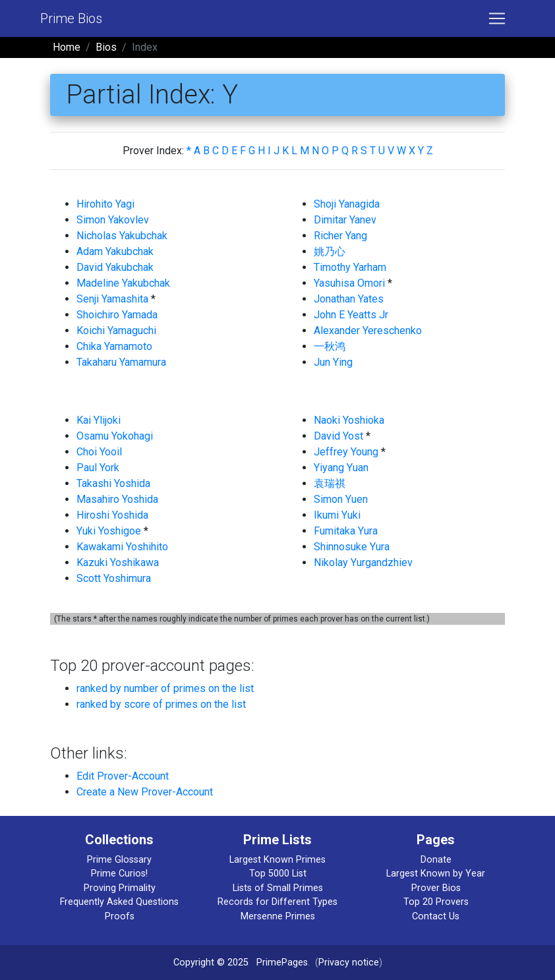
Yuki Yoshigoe (109, 531)
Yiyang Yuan (341, 468)
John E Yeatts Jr (351, 315)
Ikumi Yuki (337, 515)
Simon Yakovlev (113, 220)
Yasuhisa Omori (349, 283)
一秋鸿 (330, 346)
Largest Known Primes (277, 860)
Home (67, 47)
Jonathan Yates (349, 299)
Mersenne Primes (278, 916)
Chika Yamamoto (114, 346)
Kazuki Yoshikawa (118, 562)
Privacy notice (349, 963)
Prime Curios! (119, 874)
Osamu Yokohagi (115, 436)
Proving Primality (120, 888)
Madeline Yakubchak (123, 283)
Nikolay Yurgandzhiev (363, 562)
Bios (106, 47)
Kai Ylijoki (99, 420)
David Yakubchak (115, 267)
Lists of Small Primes (278, 888)
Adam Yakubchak (115, 251)
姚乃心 (330, 251)
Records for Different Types (277, 902)
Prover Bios (436, 888)
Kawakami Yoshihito (122, 547)
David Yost (338, 436)
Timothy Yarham (350, 267)
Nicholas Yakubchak (122, 236)
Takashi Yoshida (113, 483)
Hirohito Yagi (105, 204)
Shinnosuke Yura (352, 547)
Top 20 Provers (436, 902)
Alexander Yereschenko (368, 331)
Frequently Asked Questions (119, 902)
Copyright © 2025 (211, 963)
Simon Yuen (341, 499)
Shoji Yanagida (347, 204)
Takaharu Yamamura (121, 362)
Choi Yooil (99, 452)
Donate (436, 860)
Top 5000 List (278, 874)
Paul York (98, 468)
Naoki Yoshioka (349, 420)
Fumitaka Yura (346, 531)
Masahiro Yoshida (117, 499)
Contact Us (436, 916)
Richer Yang (340, 236)
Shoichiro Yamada (117, 315)
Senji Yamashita (112, 299)
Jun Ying (333, 362)
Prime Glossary (119, 860)
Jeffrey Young (346, 452)
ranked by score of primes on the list (161, 704)
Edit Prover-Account (123, 776)
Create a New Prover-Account (145, 792)
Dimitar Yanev (345, 220)
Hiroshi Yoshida (112, 515)
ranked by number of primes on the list (165, 688)
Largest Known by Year (436, 874)
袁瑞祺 (330, 483)
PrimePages (282, 963)
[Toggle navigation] (497, 18)
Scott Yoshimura (114, 578)
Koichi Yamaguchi (116, 331)
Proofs (120, 916)
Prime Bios (71, 18)
